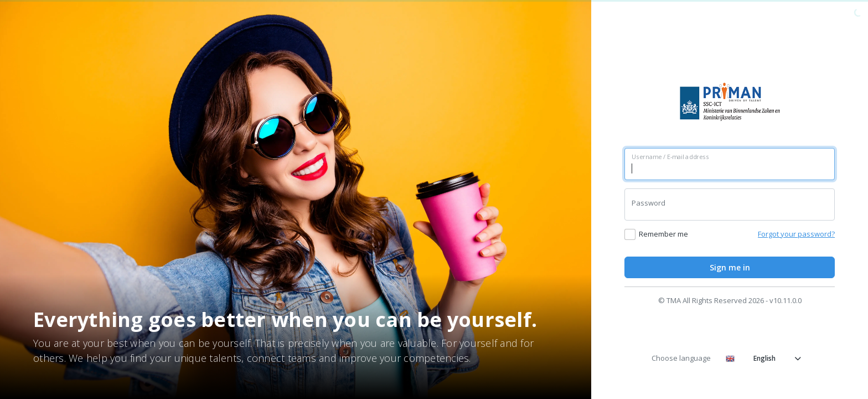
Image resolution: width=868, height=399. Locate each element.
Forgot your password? (796, 234)
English (763, 358)
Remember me (663, 234)
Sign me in (730, 267)
